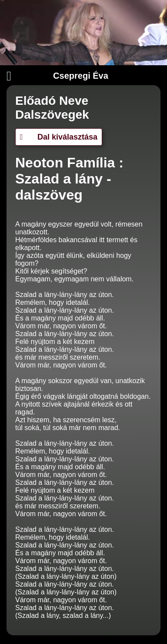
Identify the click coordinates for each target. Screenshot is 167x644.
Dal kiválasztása (59, 137)
